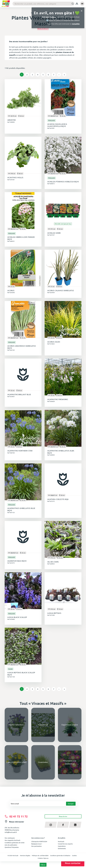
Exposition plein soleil (16, 762)
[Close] (82, 11)
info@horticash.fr (11, 832)
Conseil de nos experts (65, 844)
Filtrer (43, 865)
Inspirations (62, 846)
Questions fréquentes (12, 847)
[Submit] (72, 4)
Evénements (62, 848)
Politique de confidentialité (40, 855)
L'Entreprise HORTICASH (39, 841)
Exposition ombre (70, 725)
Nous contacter (73, 863)
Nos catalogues (10, 838)
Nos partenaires (36, 846)
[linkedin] (75, 825)
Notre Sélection (16, 725)
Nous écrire (63, 816)
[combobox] (44, 4)
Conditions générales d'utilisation (60, 855)
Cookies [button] (74, 855)
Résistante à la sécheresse (70, 762)
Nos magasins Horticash (12, 840)
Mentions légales (25, 855)
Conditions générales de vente (15, 843)
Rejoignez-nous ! (37, 844)
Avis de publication (11, 845)
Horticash (61, 841)
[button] (43, 28)
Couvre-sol (43, 725)
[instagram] (51, 825)
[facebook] (63, 825)
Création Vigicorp (43, 858)
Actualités (76, 24)
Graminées (43, 762)
